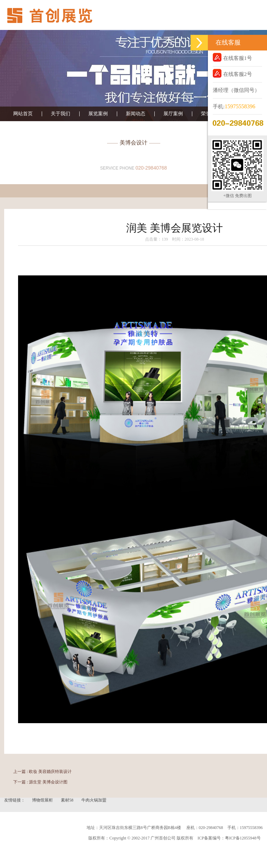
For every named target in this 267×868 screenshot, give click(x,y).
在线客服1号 (232, 57)
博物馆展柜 (43, 800)
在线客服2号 (232, 73)
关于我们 (60, 114)
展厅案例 (173, 114)
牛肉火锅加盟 (94, 800)
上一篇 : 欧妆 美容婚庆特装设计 (42, 772)
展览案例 (98, 114)
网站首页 (23, 114)
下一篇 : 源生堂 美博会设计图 (40, 782)
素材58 (68, 800)
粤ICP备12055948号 (243, 838)
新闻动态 (136, 114)
